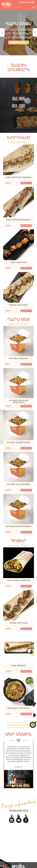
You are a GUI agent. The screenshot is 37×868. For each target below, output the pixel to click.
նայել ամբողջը (18, 142)
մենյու (19, 7)
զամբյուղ (26, 183)
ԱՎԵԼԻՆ (19, 767)
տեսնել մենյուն (18, 725)
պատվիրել (19, 42)
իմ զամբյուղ (27, 2)
